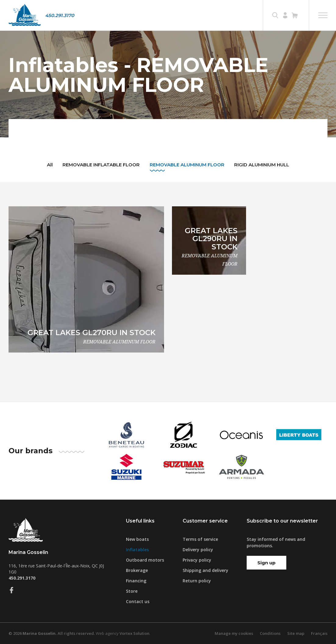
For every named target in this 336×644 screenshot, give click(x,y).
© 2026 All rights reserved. (52, 633)
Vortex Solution (134, 633)
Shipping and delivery (206, 570)
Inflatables (137, 550)
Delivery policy (198, 550)
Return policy (197, 581)
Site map (296, 633)
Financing (136, 581)
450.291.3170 (60, 15)
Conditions (270, 633)
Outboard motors (145, 560)
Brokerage (137, 570)
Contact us (138, 601)
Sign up (266, 563)
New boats (137, 539)
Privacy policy (197, 560)
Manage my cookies (234, 633)
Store (132, 591)
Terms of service (200, 539)
